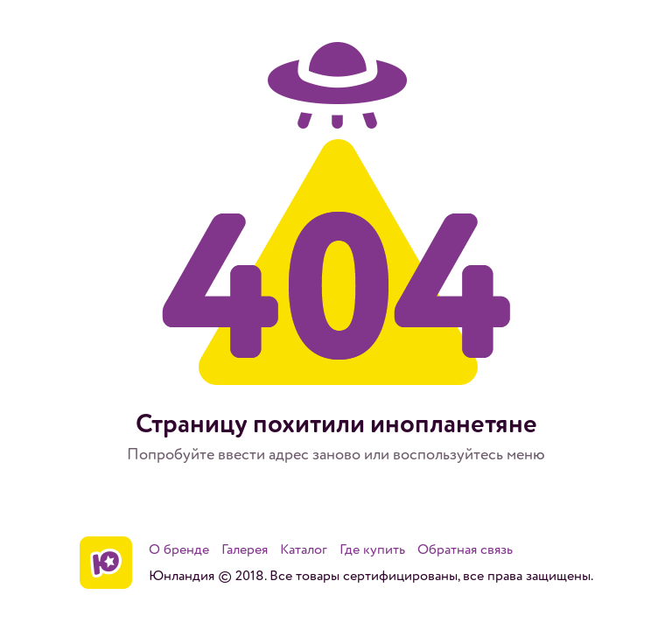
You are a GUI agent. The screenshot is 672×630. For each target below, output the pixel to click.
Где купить (372, 549)
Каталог (304, 549)
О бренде (179, 549)
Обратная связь (465, 549)
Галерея (245, 549)
